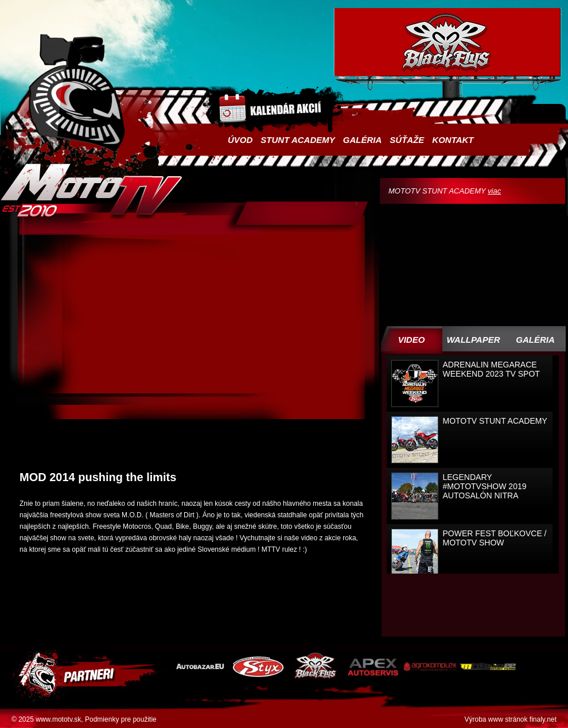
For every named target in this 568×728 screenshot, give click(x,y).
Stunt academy (297, 140)
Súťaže (407, 140)
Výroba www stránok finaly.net (510, 719)
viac (494, 191)
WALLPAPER (473, 340)
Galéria (363, 140)
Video (412, 340)
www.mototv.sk (58, 719)
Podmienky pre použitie (121, 719)
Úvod (240, 140)
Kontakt (453, 140)
